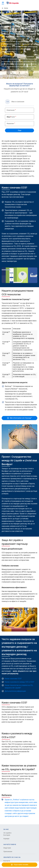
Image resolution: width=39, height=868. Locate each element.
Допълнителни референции (15, 691)
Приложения (8, 852)
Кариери (6, 839)
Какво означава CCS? (13, 679)
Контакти (7, 861)
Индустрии (7, 848)
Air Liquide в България (7, 834)
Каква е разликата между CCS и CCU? (19, 682)
